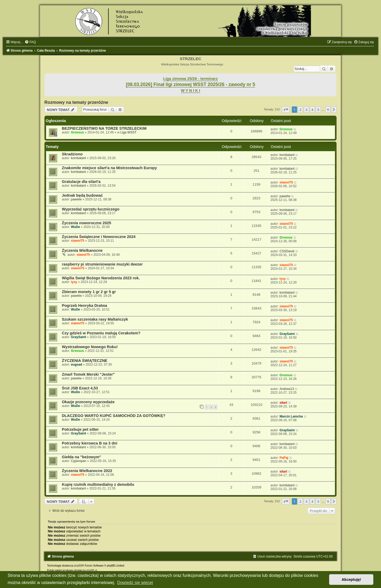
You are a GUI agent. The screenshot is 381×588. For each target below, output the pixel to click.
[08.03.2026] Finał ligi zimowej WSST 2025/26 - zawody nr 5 (191, 84)
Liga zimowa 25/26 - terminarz (190, 79)
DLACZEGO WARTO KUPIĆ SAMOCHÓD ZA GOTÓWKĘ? (114, 416)
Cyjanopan (79, 461)
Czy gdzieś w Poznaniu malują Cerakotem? (101, 333)
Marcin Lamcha (291, 416)
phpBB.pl (92, 570)
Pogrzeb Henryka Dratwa (85, 306)
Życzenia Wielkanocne (82, 250)
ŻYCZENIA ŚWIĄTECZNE (85, 361)
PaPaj (284, 458)
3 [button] (306, 110)
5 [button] (318, 110)
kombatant (78, 158)
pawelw (76, 199)
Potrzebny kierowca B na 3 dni (90, 443)
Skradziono (72, 154)
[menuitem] (30, 42)
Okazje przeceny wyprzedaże (88, 402)
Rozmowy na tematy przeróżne (76, 102)
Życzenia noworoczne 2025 (87, 223)
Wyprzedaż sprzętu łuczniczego (91, 209)
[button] (286, 110)
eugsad (76, 365)
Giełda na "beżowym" (81, 457)
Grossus (77, 132)
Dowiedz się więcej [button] (135, 583)
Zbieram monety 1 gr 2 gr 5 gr (89, 292)
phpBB (78, 566)
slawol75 (286, 182)
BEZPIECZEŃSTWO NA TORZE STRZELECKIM (104, 128)
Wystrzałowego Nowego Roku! (90, 347)
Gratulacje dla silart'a (81, 182)
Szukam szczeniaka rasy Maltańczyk (95, 319)
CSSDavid (287, 251)
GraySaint (78, 337)
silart (284, 403)
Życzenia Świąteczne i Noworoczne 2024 (99, 237)
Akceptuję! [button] (351, 580)
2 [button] (300, 110)
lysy (74, 282)
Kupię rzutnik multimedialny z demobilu (98, 484)
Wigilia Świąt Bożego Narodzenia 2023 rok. (101, 278)
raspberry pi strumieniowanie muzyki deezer (102, 264)
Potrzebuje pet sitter (80, 429)
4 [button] (312, 110)
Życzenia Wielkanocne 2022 (87, 471)
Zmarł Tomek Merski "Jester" (88, 374)
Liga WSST (128, 132)
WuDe (75, 227)
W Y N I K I (191, 91)
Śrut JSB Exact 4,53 (80, 388)
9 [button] (328, 110)
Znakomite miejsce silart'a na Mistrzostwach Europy (109, 168)
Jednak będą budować (82, 195)
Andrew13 (287, 389)
